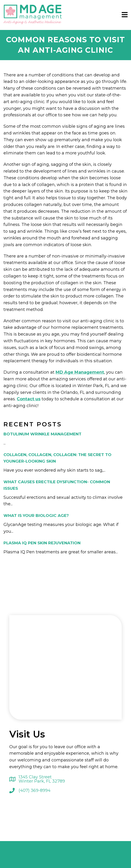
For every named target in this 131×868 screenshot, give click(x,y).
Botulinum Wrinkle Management (42, 434)
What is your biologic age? (36, 516)
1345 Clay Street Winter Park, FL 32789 (42, 779)
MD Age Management (80, 372)
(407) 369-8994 (35, 790)
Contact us (29, 399)
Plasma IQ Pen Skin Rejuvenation (42, 543)
